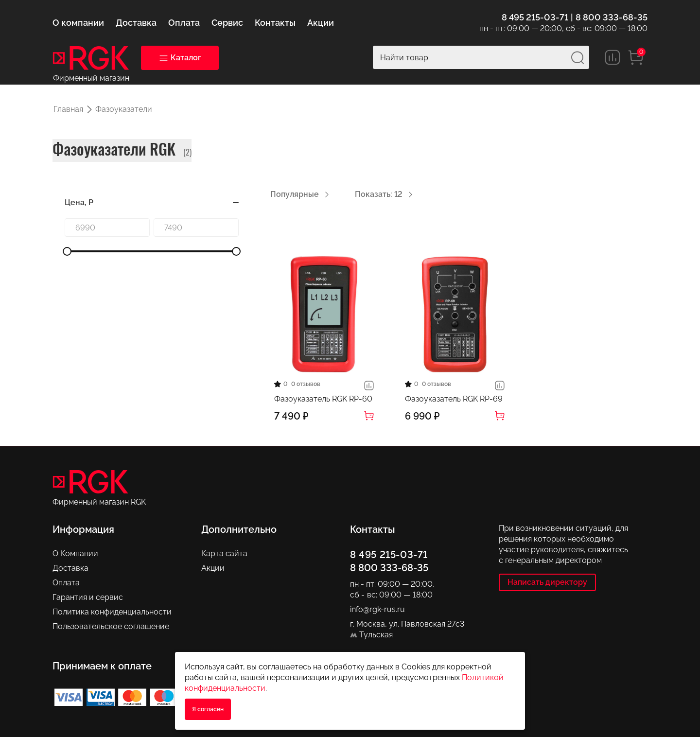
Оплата (66, 583)
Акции (213, 568)
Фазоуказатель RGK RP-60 (323, 399)
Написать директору (547, 582)
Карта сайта (224, 553)
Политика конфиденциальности (112, 612)
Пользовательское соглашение (111, 626)
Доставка (70, 568)
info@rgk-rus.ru (377, 609)
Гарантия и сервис (88, 597)
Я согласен (208, 709)
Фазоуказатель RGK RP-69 (454, 399)
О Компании (75, 553)
